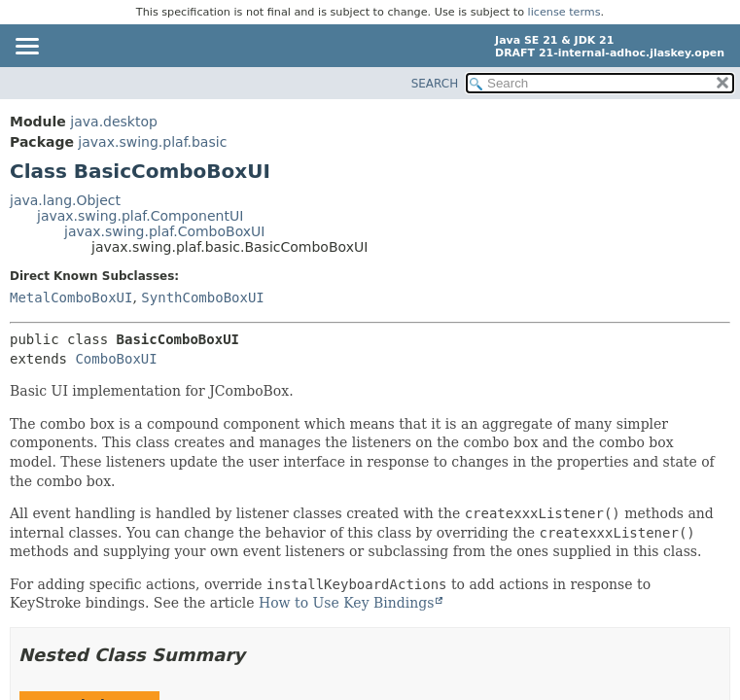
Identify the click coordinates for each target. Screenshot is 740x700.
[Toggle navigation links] (26, 48)
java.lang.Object (65, 200)
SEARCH (435, 84)
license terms (564, 12)
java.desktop (114, 122)
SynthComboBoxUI (202, 297)
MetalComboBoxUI (71, 297)
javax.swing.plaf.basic (152, 142)
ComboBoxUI (116, 359)
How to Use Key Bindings (346, 603)
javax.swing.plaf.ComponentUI (140, 216)
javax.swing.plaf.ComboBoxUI (164, 231)
